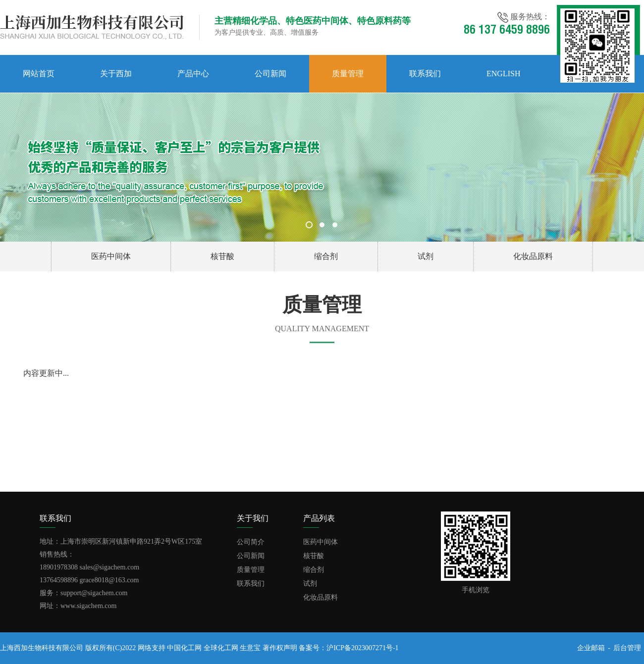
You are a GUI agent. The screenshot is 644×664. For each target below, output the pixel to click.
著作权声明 (280, 648)
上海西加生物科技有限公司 (42, 648)
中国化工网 (184, 648)
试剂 (426, 256)
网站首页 (39, 74)
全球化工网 (221, 648)
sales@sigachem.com (110, 567)
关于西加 (116, 74)
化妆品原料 (533, 256)
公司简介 (251, 542)
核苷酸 (222, 256)
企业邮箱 (591, 648)
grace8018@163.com (109, 580)
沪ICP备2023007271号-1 (362, 648)
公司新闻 (270, 74)
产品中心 (193, 74)
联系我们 (425, 74)
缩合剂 (326, 256)
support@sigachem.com (94, 593)
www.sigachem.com (88, 606)
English (503, 74)
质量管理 (348, 74)
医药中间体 (111, 256)
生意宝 (250, 648)
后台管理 (627, 648)
